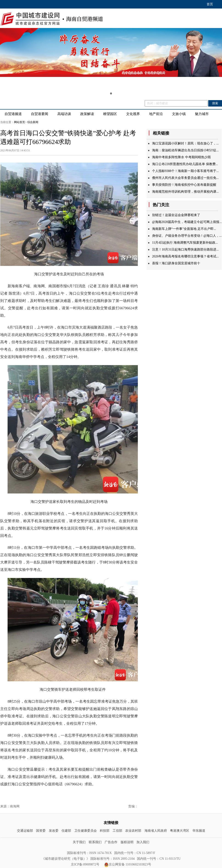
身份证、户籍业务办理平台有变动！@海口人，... (187, 236)
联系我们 (95, 842)
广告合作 (111, 842)
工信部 (117, 831)
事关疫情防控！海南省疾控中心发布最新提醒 (184, 185)
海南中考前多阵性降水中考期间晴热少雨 (181, 157)
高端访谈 (64, 114)
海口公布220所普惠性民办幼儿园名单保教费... (185, 164)
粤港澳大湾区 (180, 831)
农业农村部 (133, 831)
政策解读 (87, 114)
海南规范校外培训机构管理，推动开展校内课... (185, 192)
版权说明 (127, 842)
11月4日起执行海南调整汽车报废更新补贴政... (185, 243)
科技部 (105, 831)
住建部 (66, 831)
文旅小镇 (179, 114)
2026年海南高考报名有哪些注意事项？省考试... (185, 256)
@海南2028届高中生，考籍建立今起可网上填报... (187, 222)
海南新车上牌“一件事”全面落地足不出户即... (184, 229)
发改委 (54, 831)
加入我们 (143, 842)
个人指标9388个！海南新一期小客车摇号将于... (185, 171)
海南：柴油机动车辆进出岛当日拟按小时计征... (185, 150)
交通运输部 (25, 831)
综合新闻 (33, 122)
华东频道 (199, 831)
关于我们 (79, 842)
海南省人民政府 (156, 831)
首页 (210, 4)
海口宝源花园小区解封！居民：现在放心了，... (185, 143)
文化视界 (133, 114)
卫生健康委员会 (86, 831)
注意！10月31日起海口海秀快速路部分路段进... (185, 249)
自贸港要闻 (40, 114)
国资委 (41, 831)
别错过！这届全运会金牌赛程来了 (176, 215)
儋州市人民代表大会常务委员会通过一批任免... (185, 178)
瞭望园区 (110, 114)
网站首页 (19, 122)
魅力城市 (202, 114)
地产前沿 (156, 114)
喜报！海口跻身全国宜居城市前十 (176, 263)
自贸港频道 (13, 114)
